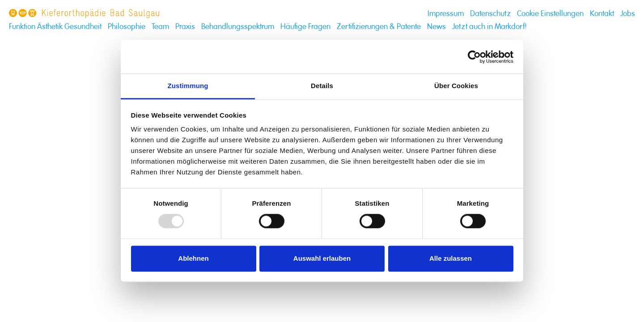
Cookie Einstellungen (550, 14)
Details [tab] (322, 86)
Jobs (628, 14)
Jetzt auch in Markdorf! (489, 27)
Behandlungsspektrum (238, 27)
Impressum (446, 14)
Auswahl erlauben (322, 258)
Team (160, 27)
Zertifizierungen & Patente (379, 27)
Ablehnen (193, 258)
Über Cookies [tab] (456, 86)
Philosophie (127, 27)
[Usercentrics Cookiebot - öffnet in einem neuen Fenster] (474, 57)
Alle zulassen (451, 258)
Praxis (185, 27)
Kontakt (602, 14)
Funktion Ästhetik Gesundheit (55, 27)
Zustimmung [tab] (188, 86)
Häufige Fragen (305, 27)
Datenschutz (490, 14)
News (436, 27)
